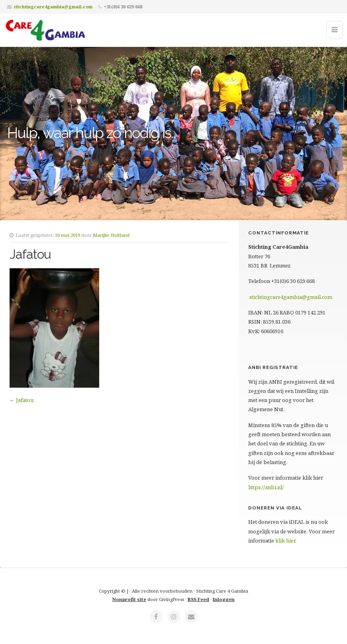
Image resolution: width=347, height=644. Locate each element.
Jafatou (25, 400)
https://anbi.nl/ (266, 487)
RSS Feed (198, 599)
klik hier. (286, 541)
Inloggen (224, 599)
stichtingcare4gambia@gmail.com (53, 7)
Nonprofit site (129, 599)
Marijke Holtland (111, 235)
